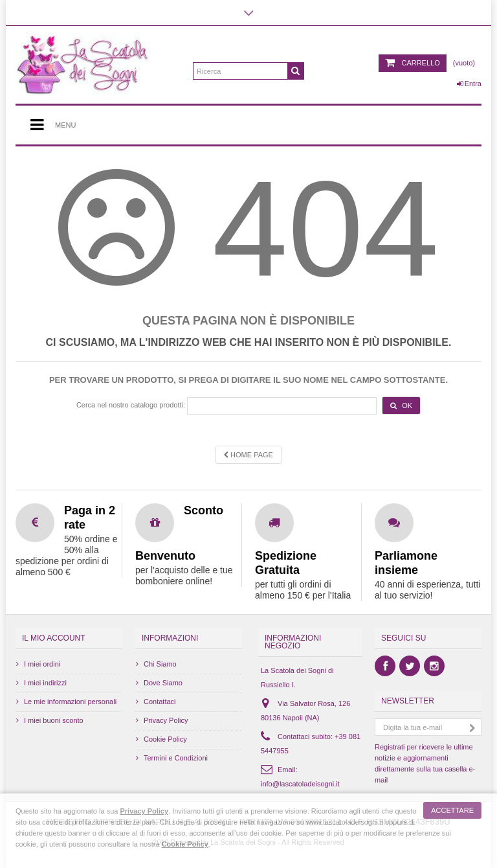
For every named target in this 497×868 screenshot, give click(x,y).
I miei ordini (42, 664)
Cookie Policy (165, 739)
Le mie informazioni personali (70, 702)
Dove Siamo (163, 683)
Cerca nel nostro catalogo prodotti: (131, 405)
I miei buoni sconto (54, 720)
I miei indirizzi (45, 683)
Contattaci (160, 702)
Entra (469, 84)
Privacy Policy (166, 720)
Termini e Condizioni (176, 758)
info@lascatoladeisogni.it (300, 784)
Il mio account (54, 638)
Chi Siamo (160, 664)
